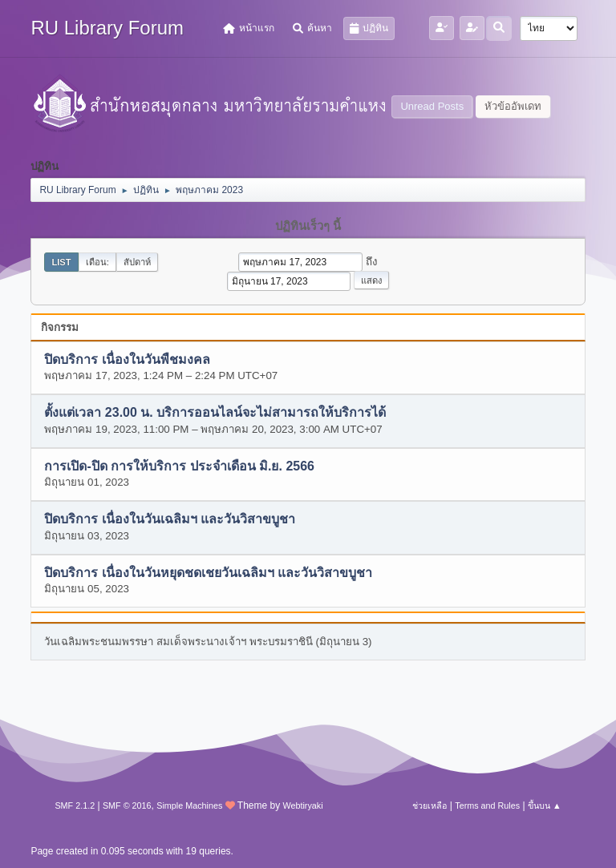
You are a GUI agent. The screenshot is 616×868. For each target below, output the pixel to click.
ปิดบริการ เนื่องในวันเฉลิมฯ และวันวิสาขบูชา (170, 520)
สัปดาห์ (137, 262)
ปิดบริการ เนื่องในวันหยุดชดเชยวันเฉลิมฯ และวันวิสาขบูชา (208, 573)
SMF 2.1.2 (75, 805)
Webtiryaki (302, 805)
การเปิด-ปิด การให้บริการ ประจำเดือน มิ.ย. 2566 (179, 466)
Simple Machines (189, 805)
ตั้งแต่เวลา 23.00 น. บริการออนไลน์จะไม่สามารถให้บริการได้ (215, 413)
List (61, 262)
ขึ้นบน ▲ (545, 805)
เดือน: (97, 262)
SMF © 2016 (127, 805)
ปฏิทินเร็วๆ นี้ (308, 226)
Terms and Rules (487, 805)
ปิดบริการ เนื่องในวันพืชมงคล (127, 359)
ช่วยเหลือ (430, 805)
